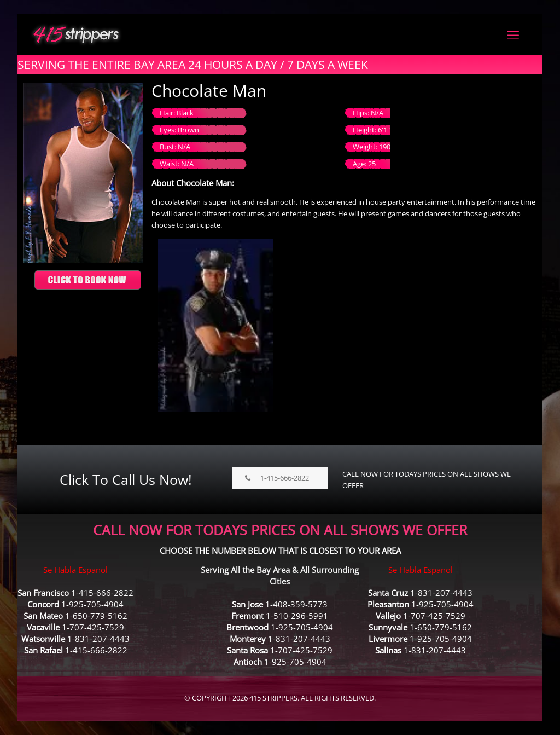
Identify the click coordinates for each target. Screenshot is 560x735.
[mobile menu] (513, 34)
